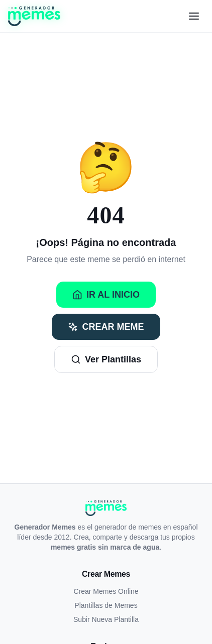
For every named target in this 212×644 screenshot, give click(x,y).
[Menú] (194, 16)
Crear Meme (106, 327)
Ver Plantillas (106, 359)
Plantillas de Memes (106, 605)
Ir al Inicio (106, 295)
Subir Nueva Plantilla (106, 619)
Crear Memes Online (106, 591)
